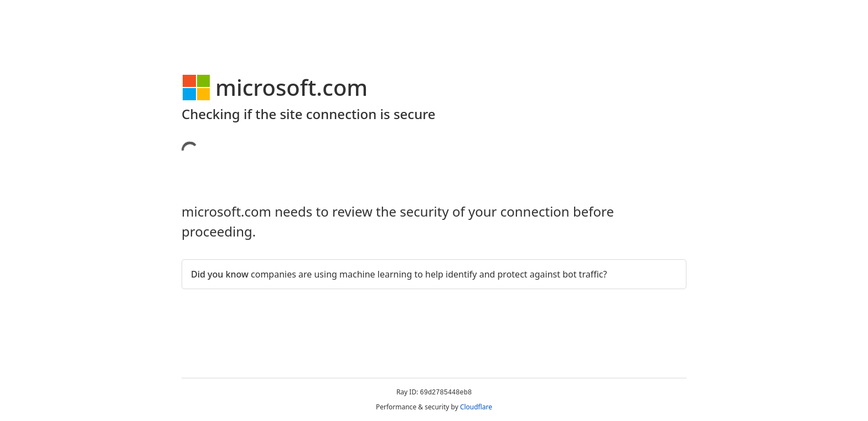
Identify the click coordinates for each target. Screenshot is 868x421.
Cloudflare (476, 407)
